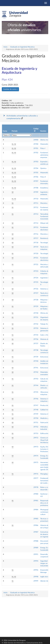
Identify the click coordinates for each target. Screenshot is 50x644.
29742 (36, 372)
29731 (36, 317)
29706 (36, 177)
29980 (36, 494)
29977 (36, 478)
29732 (36, 324)
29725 (36, 282)
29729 (36, 306)
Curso (5, 131)
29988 (36, 541)
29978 (36, 487)
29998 (36, 577)
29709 (36, 192)
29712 (36, 207)
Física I (43, 148)
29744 (36, 386)
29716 (36, 234)
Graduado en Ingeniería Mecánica (22, 47)
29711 (36, 203)
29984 (36, 510)
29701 (36, 148)
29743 (36, 379)
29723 (36, 271)
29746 (36, 399)
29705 (36, 173)
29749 (36, 414)
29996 (36, 570)
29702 (36, 153)
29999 (36, 581)
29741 (36, 368)
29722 (36, 265)
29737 (36, 344)
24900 (36, 140)
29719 (36, 247)
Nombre (43, 131)
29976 (36, 474)
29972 (36, 438)
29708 (36, 188)
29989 (36, 548)
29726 (36, 289)
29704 (36, 168)
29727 (36, 293)
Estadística (44, 188)
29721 (36, 258)
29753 (36, 434)
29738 (36, 350)
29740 (36, 361)
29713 (36, 214)
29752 (36, 427)
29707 (36, 181)
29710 (36, 199)
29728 (36, 300)
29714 (36, 223)
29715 (36, 227)
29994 (36, 561)
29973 (36, 447)
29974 (36, 456)
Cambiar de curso (10, 89)
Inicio (5, 47)
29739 (36, 357)
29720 (36, 254)
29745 (36, 392)
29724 (36, 278)
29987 (36, 532)
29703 (36, 162)
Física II (43, 177)
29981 (36, 501)
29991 (36, 554)
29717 (36, 238)
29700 (36, 144)
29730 (36, 313)
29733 (36, 328)
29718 (36, 243)
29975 (36, 463)
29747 (36, 405)
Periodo (15, 131)
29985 (36, 519)
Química (43, 168)
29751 (36, 423)
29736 (36, 339)
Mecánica (44, 203)
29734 (36, 335)
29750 (36, 418)
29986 (36, 525)
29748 (36, 410)
